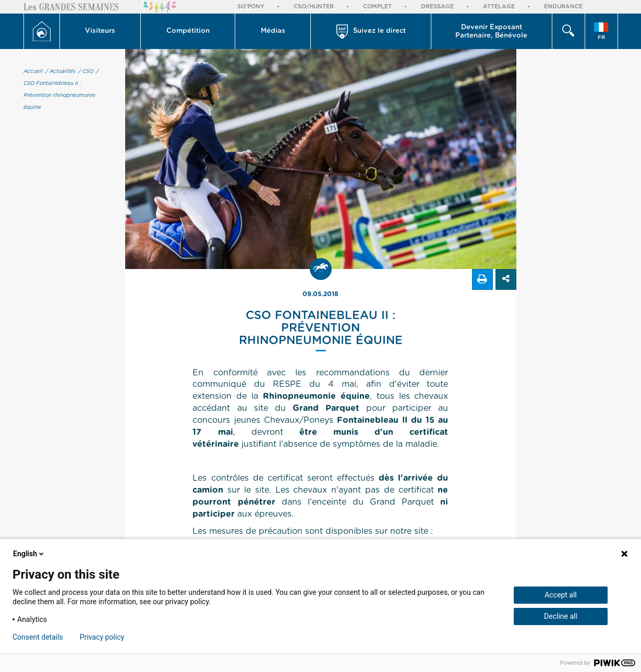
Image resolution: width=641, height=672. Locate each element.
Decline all (561, 616)
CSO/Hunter (314, 7)
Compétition (188, 31)
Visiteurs (100, 31)
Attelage (499, 7)
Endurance (563, 7)
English (29, 554)
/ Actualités (61, 71)
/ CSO (86, 71)
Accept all (561, 595)
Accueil (33, 71)
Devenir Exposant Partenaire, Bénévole (491, 32)
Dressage (437, 7)
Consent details (38, 637)
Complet (377, 7)
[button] (101, 31)
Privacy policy (102, 637)
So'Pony (251, 7)
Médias (273, 31)
